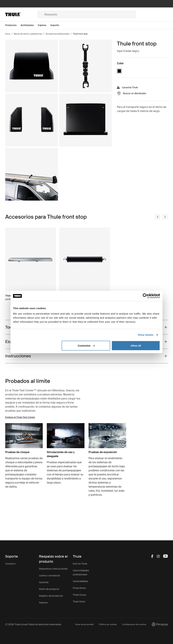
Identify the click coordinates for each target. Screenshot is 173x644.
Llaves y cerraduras (50, 576)
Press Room (79, 588)
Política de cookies (108, 624)
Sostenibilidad (80, 581)
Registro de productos (51, 596)
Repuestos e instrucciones (53, 569)
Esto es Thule (80, 564)
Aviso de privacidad (84, 624)
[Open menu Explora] (44, 25)
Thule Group (79, 595)
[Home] (21, 14)
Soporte (43, 603)
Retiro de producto (49, 589)
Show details (146, 335)
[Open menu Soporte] (57, 25)
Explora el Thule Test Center (20, 417)
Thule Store (79, 602)
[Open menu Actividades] (29, 25)
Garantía (44, 582)
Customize (86, 345)
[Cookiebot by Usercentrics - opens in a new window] (145, 296)
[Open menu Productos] (13, 25)
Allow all (136, 345)
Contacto (10, 564)
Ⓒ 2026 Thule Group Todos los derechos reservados (33, 624)
